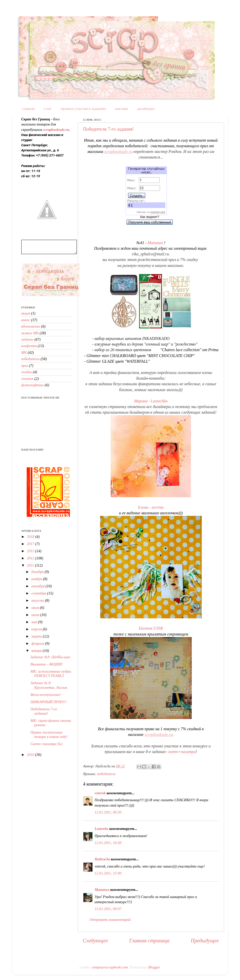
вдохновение (31, 326)
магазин (122, 109)
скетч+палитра (182, 752)
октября (39, 586)
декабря (38, 572)
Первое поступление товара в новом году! (49, 734)
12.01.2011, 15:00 (108, 873)
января (37, 651)
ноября (37, 579)
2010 (31, 755)
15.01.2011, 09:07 (108, 909)
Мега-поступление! (46, 695)
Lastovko (102, 829)
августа (38, 600)
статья (27, 379)
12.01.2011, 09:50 (108, 812)
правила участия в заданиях (84, 109)
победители (106, 774)
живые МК (30, 333)
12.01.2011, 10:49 (108, 843)
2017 (31, 544)
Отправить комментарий (110, 920)
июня (36, 615)
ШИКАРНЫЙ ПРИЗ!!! (48, 702)
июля (36, 608)
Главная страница (149, 941)
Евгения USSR (151, 628)
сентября (39, 593)
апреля (37, 629)
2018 (31, 537)
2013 (31, 551)
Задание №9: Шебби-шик (50, 657)
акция (26, 313)
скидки (27, 372)
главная (28, 109)
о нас (48, 109)
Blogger (154, 967)
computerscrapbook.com (110, 967)
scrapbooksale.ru (118, 152)
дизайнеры (146, 109)
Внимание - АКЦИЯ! (46, 664)
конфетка (29, 346)
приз (25, 366)
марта (37, 636)
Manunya (155, 243)
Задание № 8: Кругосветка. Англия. (49, 685)
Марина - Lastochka (151, 401)
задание (27, 339)
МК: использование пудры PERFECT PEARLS (51, 674)
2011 (31, 565)
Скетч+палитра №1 (46, 744)
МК (24, 352)
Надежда (102, 859)
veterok (100, 793)
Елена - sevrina (151, 507)
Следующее (95, 941)
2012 (31, 558)
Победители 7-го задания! (109, 129)
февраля (38, 643)
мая (35, 622)
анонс (26, 320)
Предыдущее (205, 941)
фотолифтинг (33, 385)
